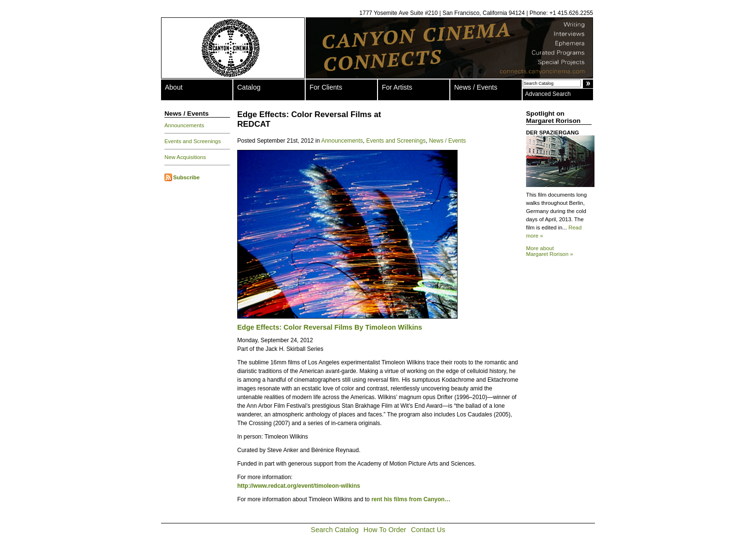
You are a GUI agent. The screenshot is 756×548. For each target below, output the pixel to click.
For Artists (397, 87)
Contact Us (428, 530)
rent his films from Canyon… (411, 499)
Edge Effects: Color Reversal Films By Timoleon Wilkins (330, 327)
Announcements (184, 125)
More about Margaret (550, 251)
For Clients (326, 87)
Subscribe (186, 177)
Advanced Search (548, 94)
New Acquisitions (185, 157)
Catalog (249, 87)
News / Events (476, 87)
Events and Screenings (193, 141)
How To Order (385, 530)
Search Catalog (335, 530)
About (174, 87)
